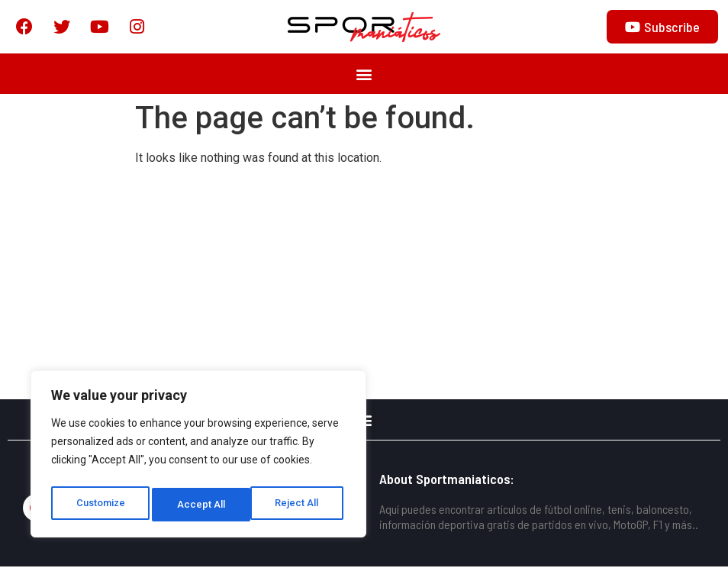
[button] (364, 75)
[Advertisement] (364, 286)
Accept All (299, 505)
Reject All (201, 505)
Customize (100, 505)
